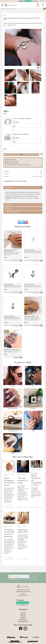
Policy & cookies (23, 620)
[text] (23, 112)
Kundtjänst (23, 616)
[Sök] (45, 9)
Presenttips (6, 507)
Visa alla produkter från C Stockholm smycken (15, 181)
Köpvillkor (23, 618)
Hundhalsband (9, 557)
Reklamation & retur (23, 622)
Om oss (23, 612)
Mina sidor (23, 614)
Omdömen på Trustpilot (12, 212)
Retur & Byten (9, 208)
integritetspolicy (34, 579)
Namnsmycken (9, 506)
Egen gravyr (12, 507)
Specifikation (9, 205)
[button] (2, 5)
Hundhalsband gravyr (9, 559)
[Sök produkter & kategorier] (22, 9)
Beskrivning (8, 188)
